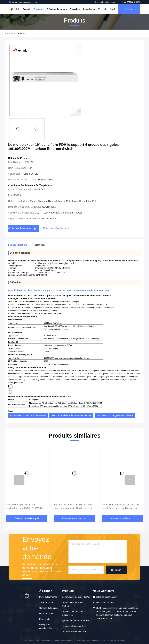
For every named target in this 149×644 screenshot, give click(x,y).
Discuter (129, 9)
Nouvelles (75, 9)
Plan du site (45, 619)
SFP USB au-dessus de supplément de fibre (71, 415)
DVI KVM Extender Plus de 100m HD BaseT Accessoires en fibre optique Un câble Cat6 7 (122, 507)
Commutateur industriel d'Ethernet (72, 604)
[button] (19, 480)
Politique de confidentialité (46, 626)
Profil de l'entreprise (48, 597)
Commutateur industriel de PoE (76, 597)
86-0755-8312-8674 (131, 2)
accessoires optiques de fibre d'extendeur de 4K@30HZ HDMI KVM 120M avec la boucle (26, 507)
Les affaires (89, 9)
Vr (99, 9)
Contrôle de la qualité (49, 608)
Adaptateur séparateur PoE (74, 632)
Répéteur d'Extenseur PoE (74, 626)
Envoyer (116, 570)
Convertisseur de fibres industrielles (72, 613)
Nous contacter (46, 613)
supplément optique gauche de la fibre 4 (115, 415)
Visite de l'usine (46, 602)
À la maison (10, 33)
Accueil (26, 9)
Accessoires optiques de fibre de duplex (28, 415)
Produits (38, 9)
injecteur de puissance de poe (75, 620)
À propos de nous (57, 9)
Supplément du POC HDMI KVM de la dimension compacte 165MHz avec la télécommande (73, 507)
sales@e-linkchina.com (105, 2)
